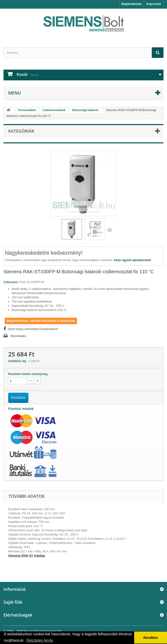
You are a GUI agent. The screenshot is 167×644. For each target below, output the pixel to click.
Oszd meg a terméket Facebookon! (33, 329)
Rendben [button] (151, 638)
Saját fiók (13, 602)
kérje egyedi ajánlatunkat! (133, 260)
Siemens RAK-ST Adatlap (27, 556)
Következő (110, 230)
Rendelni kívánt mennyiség (28, 374)
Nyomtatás (18, 336)
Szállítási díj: (18, 361)
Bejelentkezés (132, 4)
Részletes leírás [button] (40, 640)
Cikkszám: (11, 282)
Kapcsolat (154, 4)
